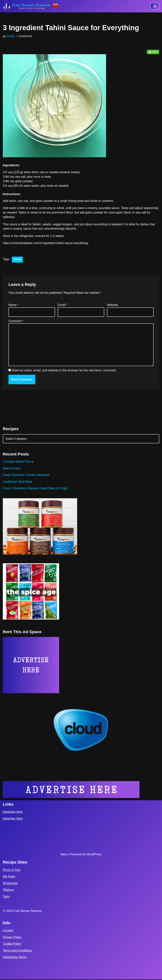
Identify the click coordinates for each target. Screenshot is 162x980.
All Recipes (10, 884)
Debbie (11, 36)
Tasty (6, 897)
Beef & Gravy (12, 469)
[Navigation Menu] (155, 6)
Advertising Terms (15, 958)
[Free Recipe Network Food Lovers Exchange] (31, 6)
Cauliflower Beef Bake (18, 482)
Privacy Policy (12, 938)
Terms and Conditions (17, 951)
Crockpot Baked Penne (18, 462)
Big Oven (9, 877)
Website (112, 305)
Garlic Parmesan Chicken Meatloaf (26, 475)
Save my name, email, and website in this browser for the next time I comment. (64, 371)
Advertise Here (13, 812)
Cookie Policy (12, 944)
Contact (8, 931)
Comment (16, 321)
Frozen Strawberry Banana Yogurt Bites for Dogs (35, 489)
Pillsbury (8, 890)
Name (13, 305)
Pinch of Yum (12, 870)
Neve (64, 855)
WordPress (94, 855)
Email (63, 305)
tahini (17, 260)
